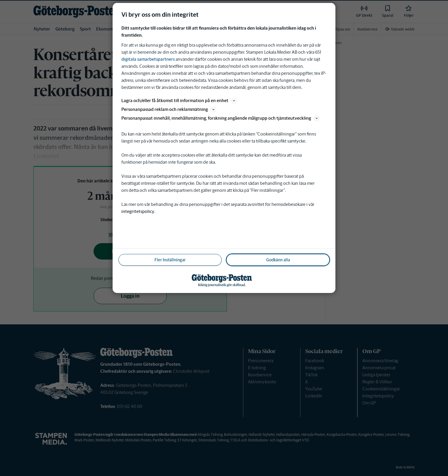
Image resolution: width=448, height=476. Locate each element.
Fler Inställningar (170, 260)
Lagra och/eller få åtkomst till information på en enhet (179, 100)
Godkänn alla (278, 260)
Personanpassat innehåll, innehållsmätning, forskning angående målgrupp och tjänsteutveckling (220, 118)
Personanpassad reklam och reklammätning (169, 109)
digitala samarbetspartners (148, 59)
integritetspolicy (138, 211)
